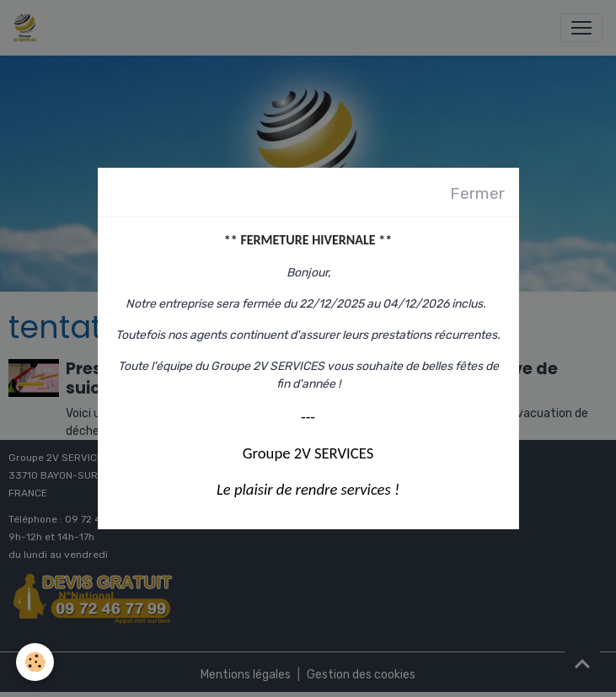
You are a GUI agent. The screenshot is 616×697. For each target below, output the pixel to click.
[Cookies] (36, 662)
